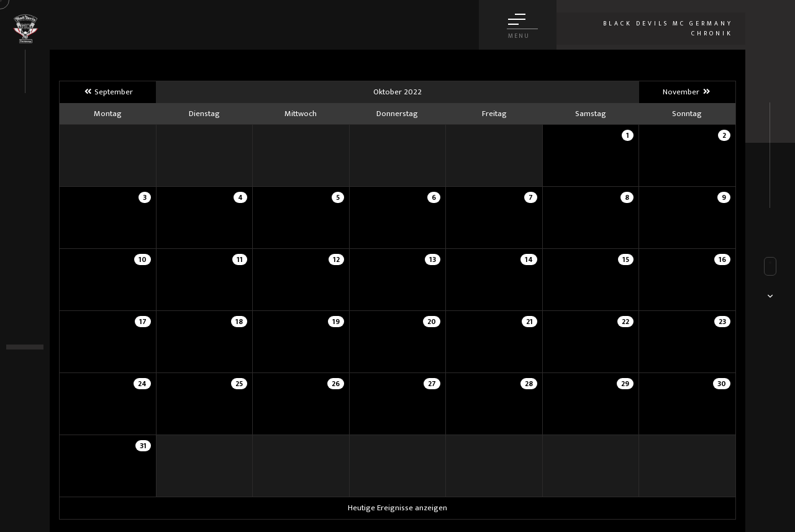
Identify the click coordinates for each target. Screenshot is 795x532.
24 (142, 384)
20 (432, 322)
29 (625, 384)
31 (143, 446)
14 (529, 259)
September (108, 92)
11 (240, 259)
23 (722, 322)
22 (625, 322)
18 (239, 322)
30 (722, 384)
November (687, 92)
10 (143, 259)
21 (529, 322)
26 (336, 384)
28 (529, 384)
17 (143, 322)
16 (722, 259)
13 (433, 259)
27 (432, 384)
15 (626, 259)
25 (239, 384)
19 (336, 322)
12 (336, 259)
